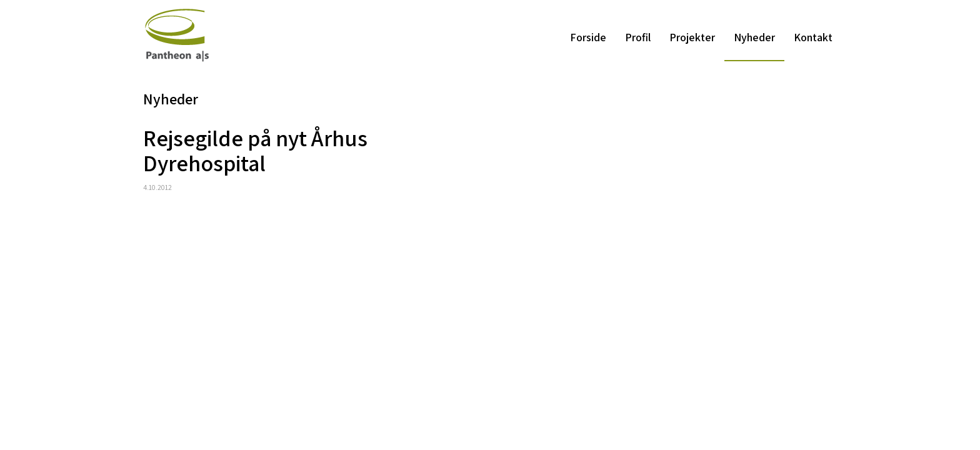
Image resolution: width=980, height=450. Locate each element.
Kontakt (813, 37)
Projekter (692, 37)
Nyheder (754, 37)
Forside (588, 37)
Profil (638, 37)
